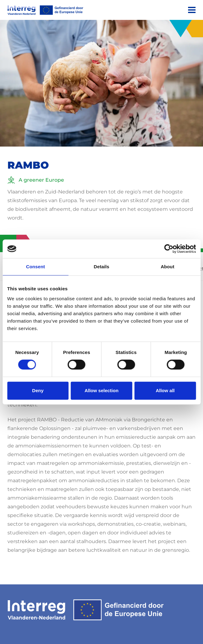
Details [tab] (102, 267)
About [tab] (168, 267)
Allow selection (101, 390)
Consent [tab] (36, 267)
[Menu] (192, 10)
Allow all (165, 390)
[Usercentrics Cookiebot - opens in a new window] (169, 249)
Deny (38, 390)
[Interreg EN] (45, 10)
